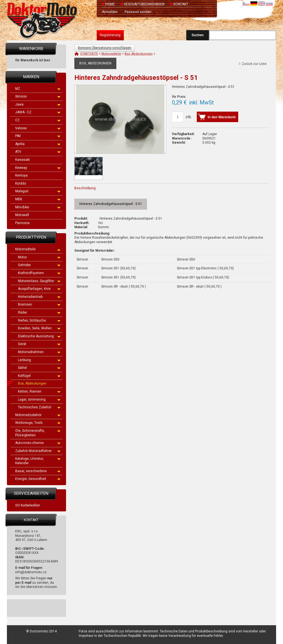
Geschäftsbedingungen (144, 4)
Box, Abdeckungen (32, 383)
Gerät (39, 344)
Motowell (22, 215)
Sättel (39, 368)
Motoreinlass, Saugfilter (39, 281)
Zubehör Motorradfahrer (38, 451)
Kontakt (181, 4)
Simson (38, 96)
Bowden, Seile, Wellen (39, 328)
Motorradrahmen (39, 352)
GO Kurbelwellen (28, 505)
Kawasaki (23, 160)
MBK (38, 199)
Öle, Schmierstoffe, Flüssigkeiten (38, 433)
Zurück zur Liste (254, 64)
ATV (38, 152)
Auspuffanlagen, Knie (39, 289)
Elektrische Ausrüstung (39, 336)
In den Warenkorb (222, 117)
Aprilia (38, 144)
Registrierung (110, 35)
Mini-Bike (38, 207)
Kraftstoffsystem (39, 273)
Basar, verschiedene (38, 471)
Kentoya (21, 175)
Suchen (197, 35)
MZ (38, 89)
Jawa (38, 104)
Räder (39, 312)
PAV (38, 136)
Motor (39, 257)
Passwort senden (138, 12)
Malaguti (38, 191)
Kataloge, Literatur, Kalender (38, 461)
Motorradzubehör (38, 415)
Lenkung (39, 360)
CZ (38, 120)
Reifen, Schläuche (39, 320)
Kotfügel (39, 376)
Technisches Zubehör (39, 407)
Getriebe (39, 265)
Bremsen (39, 304)
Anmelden (110, 12)
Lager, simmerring (39, 399)
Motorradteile (38, 249)
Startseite (89, 54)
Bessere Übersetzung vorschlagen (105, 48)
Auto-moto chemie (38, 443)
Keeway (38, 168)
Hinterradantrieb (39, 297)
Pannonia (22, 223)
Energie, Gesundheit (38, 479)
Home (110, 4)
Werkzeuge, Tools (38, 423)
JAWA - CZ (38, 112)
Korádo (21, 183)
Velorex (38, 128)
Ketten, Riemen (39, 391)
